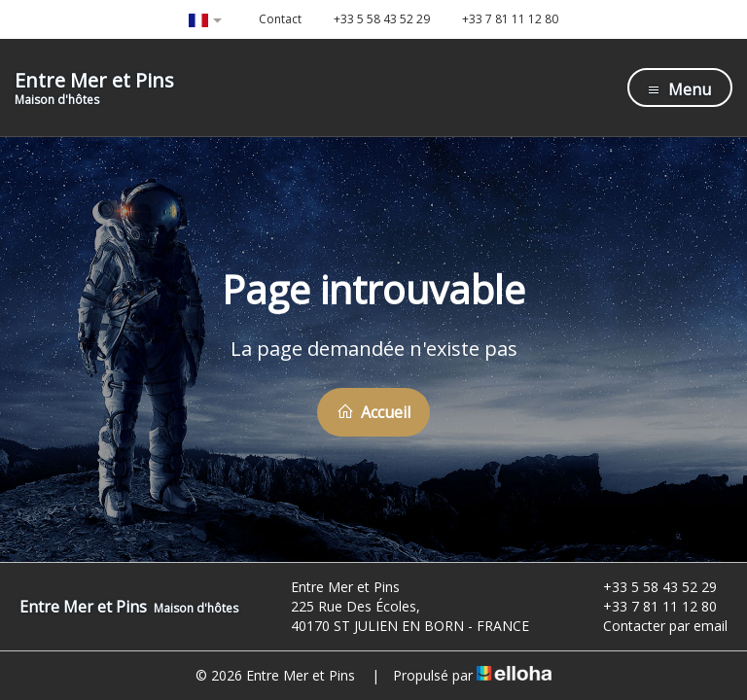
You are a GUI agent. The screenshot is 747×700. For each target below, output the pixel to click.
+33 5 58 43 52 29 (649, 587)
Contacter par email (654, 626)
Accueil (373, 412)
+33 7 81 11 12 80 (649, 606)
